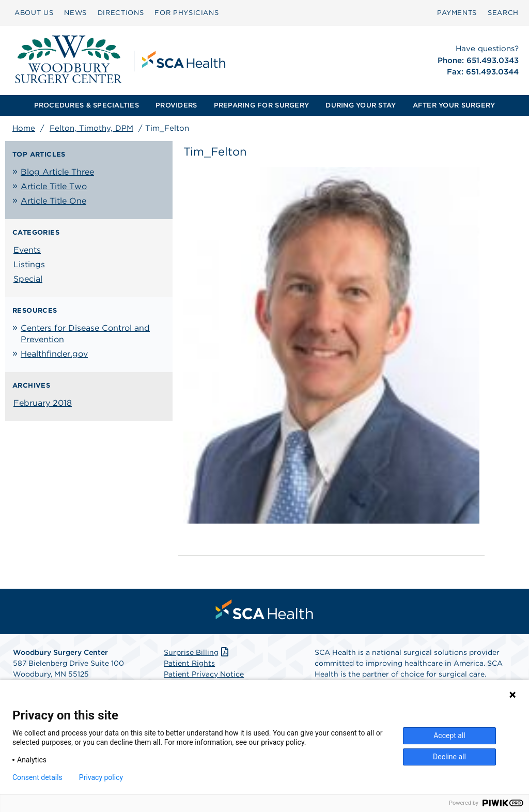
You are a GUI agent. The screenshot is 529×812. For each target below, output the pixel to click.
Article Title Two (54, 186)
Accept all (449, 736)
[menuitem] (34, 13)
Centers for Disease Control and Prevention (85, 334)
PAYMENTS (457, 13)
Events (27, 250)
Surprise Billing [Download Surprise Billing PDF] (197, 652)
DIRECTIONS (121, 13)
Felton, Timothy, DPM (91, 128)
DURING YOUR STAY (361, 105)
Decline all (449, 757)
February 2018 (43, 403)
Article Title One (53, 201)
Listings (29, 264)
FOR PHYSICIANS (186, 13)
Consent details (37, 777)
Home (24, 128)
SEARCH (503, 13)
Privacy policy (101, 777)
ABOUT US (34, 13)
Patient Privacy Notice (204, 674)
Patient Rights (189, 663)
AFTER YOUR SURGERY (454, 105)
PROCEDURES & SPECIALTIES (87, 105)
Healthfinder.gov (54, 354)
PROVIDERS (176, 105)
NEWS (75, 13)
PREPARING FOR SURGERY (261, 105)
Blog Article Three (57, 172)
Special (28, 279)
